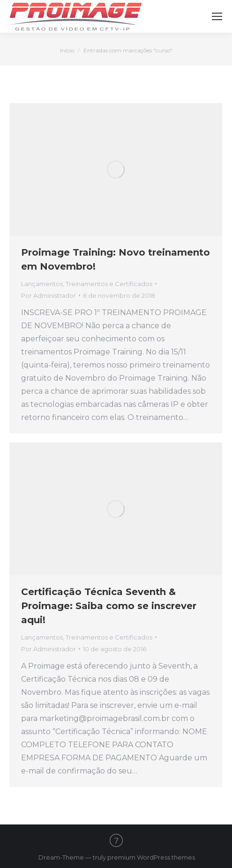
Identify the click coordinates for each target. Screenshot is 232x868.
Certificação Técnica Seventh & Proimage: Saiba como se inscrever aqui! (109, 606)
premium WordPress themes (151, 857)
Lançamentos (42, 284)
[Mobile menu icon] (217, 16)
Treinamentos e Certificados (109, 284)
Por (49, 295)
